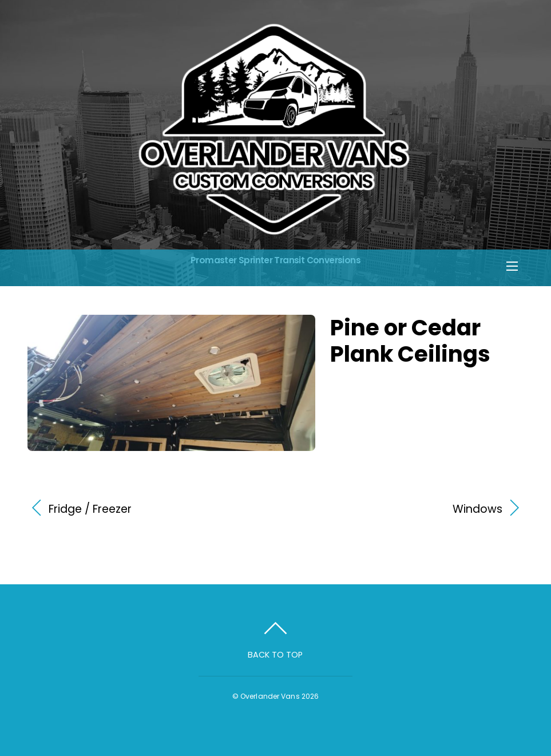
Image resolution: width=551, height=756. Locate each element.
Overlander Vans (270, 696)
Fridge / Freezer (90, 509)
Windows (397, 509)
